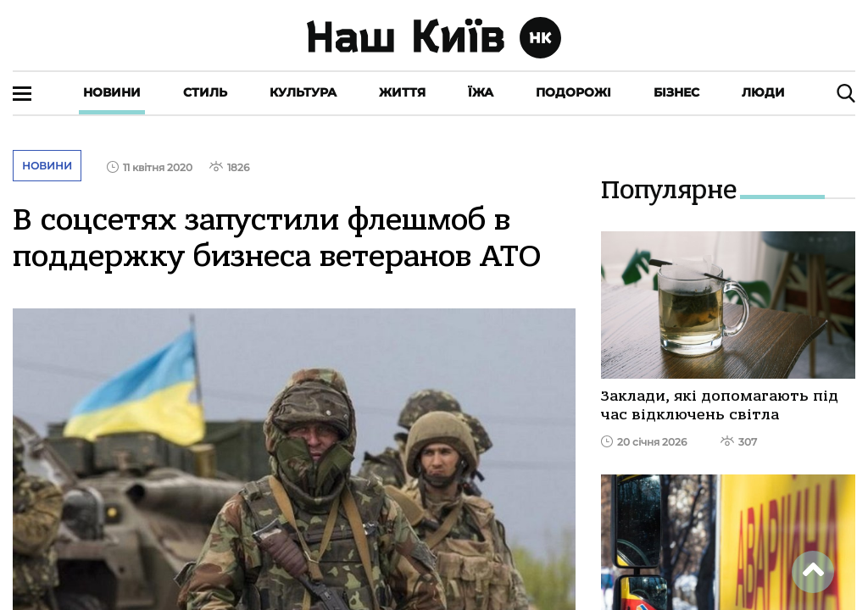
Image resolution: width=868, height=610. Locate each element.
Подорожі (573, 92)
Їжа (481, 92)
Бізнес (676, 92)
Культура (303, 92)
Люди (763, 92)
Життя (402, 92)
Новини (112, 92)
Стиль (205, 92)
